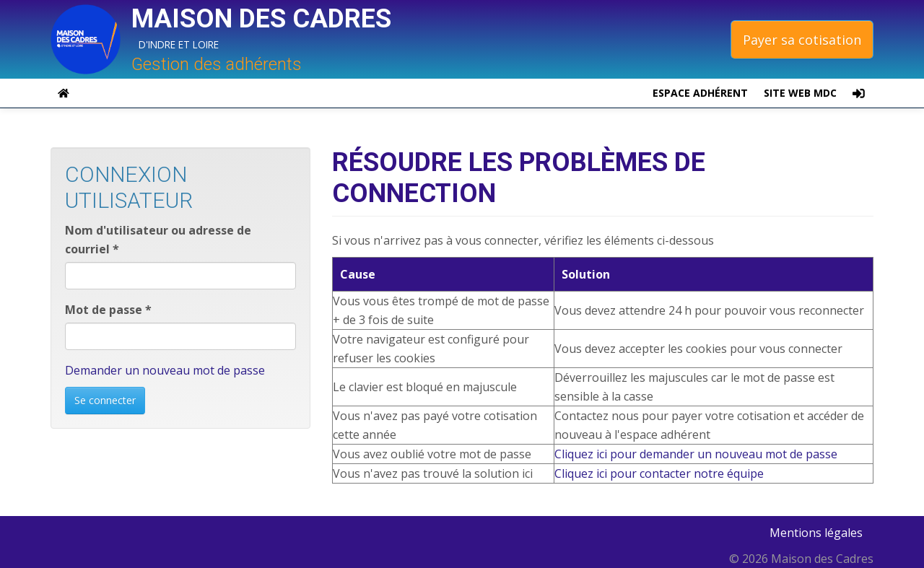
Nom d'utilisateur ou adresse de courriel (158, 240)
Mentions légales (816, 533)
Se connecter (105, 400)
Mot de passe (108, 310)
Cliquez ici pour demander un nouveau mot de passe (696, 454)
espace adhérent (700, 93)
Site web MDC (800, 93)
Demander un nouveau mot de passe (165, 370)
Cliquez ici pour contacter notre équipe (659, 473)
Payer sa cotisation (802, 40)
